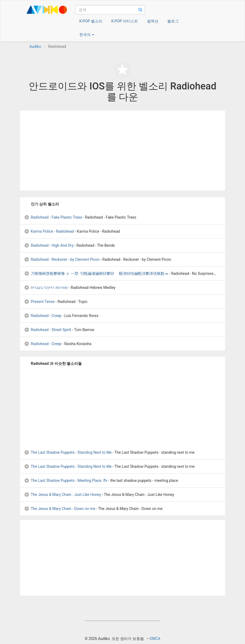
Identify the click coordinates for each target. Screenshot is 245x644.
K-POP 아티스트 (125, 21)
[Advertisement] (122, 151)
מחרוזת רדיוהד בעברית (46, 288)
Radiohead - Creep (43, 316)
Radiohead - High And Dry (49, 245)
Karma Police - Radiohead (49, 231)
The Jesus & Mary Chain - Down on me (60, 509)
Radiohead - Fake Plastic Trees (53, 217)
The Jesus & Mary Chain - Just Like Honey (62, 495)
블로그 (173, 21)
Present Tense (39, 302)
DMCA (155, 639)
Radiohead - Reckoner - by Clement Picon (62, 259)
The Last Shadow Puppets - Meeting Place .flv (66, 481)
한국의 (87, 35)
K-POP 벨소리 (91, 21)
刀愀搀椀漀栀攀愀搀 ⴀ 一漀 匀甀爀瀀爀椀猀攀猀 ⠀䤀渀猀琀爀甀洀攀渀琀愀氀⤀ (96, 273)
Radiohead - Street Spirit (48, 330)
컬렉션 (153, 21)
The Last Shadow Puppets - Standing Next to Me (68, 452)
